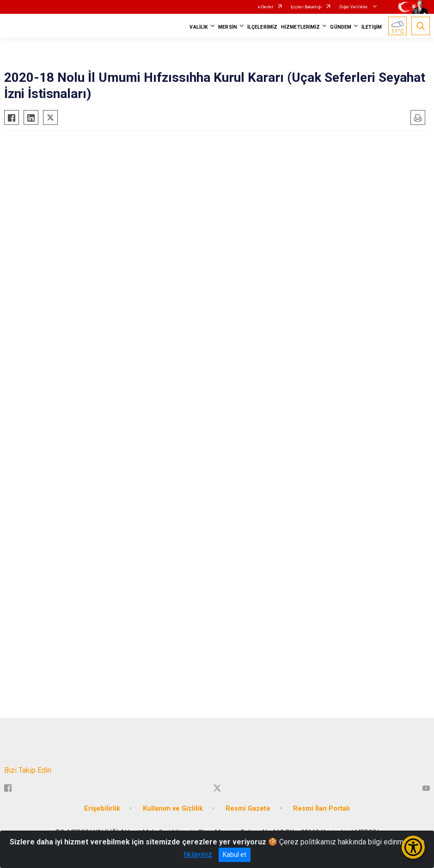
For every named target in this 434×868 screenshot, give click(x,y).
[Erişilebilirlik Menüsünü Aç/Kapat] (413, 847)
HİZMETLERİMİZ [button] (300, 27)
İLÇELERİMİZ (262, 27)
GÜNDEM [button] (341, 27)
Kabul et (235, 855)
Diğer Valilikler (354, 7)
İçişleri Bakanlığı (306, 7)
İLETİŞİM (372, 27)
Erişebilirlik (102, 809)
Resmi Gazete (248, 809)
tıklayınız (198, 854)
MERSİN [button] (228, 27)
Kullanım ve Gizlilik (173, 809)
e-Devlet (266, 7)
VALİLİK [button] (199, 27)
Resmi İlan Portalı (321, 809)
